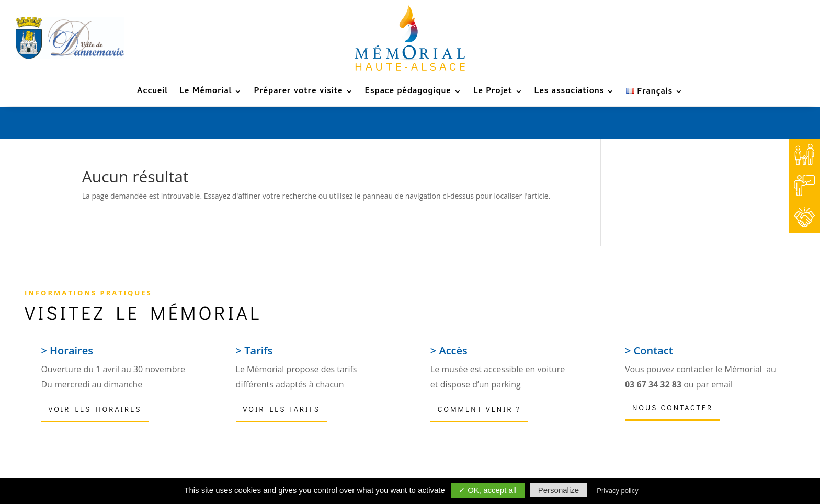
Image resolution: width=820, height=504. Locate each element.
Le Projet (493, 93)
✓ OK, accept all (488, 490)
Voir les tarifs (282, 409)
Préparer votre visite (298, 93)
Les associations (570, 93)
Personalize (559, 490)
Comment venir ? (479, 409)
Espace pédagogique (408, 93)
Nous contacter (673, 408)
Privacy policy (617, 491)
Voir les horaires (95, 409)
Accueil (152, 93)
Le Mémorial (206, 93)
